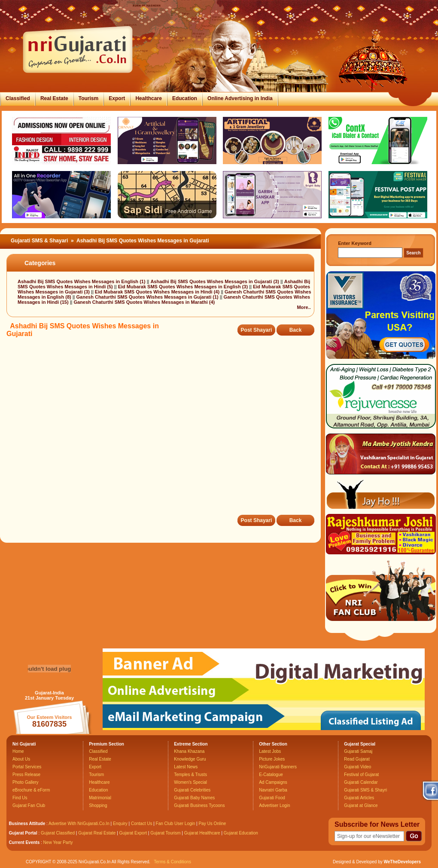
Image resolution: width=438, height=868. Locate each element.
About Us (21, 759)
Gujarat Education (241, 833)
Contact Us (141, 824)
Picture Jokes (272, 759)
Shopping (98, 805)
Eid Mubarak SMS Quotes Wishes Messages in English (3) (184, 287)
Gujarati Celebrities (192, 790)
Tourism (88, 98)
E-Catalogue (271, 775)
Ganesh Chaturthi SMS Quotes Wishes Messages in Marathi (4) (144, 302)
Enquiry (121, 824)
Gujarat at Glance (361, 805)
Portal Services (27, 767)
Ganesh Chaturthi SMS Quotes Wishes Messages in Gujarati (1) (148, 297)
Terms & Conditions (172, 862)
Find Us (20, 798)
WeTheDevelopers (402, 862)
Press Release (26, 775)
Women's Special (190, 782)
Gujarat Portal (23, 833)
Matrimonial (100, 798)
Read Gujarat (357, 759)
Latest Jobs (270, 751)
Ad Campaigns (273, 782)
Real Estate (54, 98)
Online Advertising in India (240, 98)
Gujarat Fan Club (29, 805)
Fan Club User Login (176, 824)
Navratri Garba (273, 790)
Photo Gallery (26, 782)
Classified (18, 98)
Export (117, 98)
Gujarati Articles (359, 798)
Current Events (24, 842)
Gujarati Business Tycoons (199, 805)
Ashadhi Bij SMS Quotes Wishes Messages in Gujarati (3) (215, 281)
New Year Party (58, 842)
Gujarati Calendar (361, 782)
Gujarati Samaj (358, 751)
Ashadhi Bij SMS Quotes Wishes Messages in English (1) (82, 281)
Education (185, 98)
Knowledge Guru (190, 759)
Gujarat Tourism (165, 833)
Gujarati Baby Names (194, 798)
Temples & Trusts (190, 775)
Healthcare (148, 98)
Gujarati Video (357, 767)
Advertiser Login (274, 805)
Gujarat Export (133, 833)
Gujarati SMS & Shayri (365, 790)
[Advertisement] (147, 432)
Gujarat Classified (58, 833)
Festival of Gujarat (361, 775)
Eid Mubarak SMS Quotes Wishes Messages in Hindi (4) (158, 292)
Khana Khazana (189, 751)
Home (18, 751)
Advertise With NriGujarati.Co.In (79, 824)
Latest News (186, 767)
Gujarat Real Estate (97, 833)
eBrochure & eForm (31, 790)
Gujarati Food (272, 798)
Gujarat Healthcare (202, 833)
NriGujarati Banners (278, 767)
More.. (304, 307)
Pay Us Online (212, 824)
